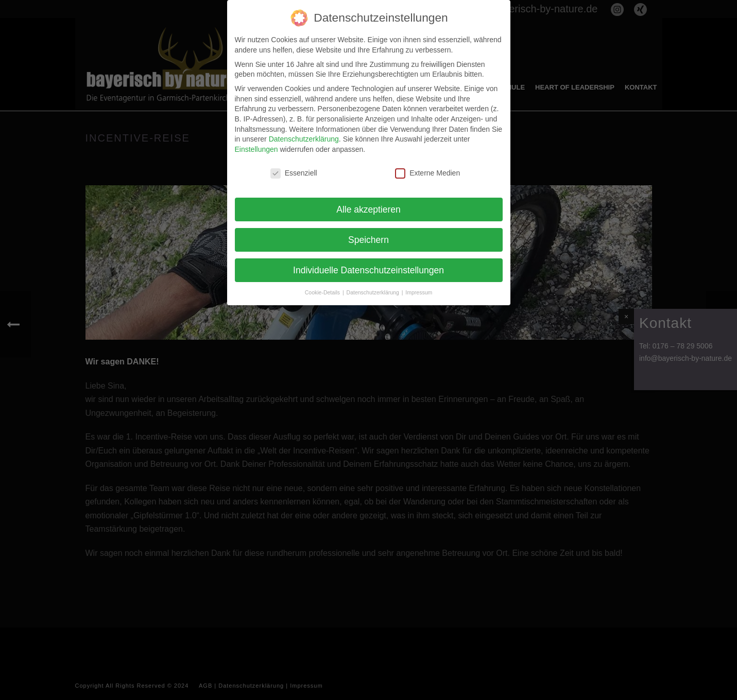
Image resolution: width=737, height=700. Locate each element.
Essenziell (294, 170)
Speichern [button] (368, 236)
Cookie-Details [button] (323, 289)
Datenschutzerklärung (304, 136)
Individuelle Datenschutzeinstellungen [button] (368, 267)
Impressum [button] (419, 289)
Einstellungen (256, 146)
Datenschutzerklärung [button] (374, 289)
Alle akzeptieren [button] (368, 206)
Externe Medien (427, 170)
